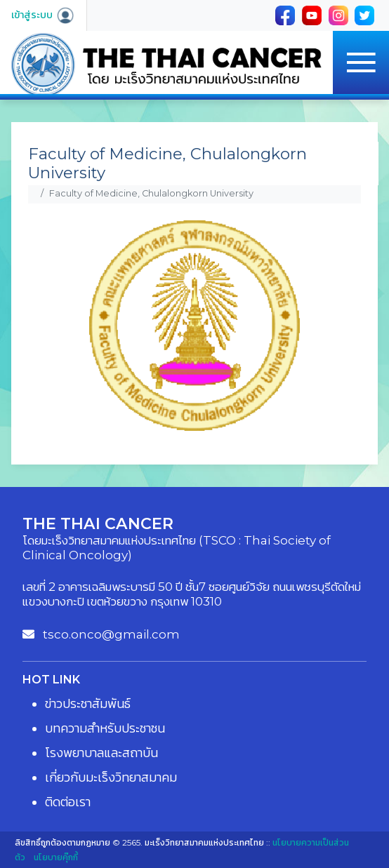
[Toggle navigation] (361, 62)
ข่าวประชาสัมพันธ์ (88, 704)
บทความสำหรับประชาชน (105, 728)
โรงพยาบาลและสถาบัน (101, 753)
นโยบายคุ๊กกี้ (56, 857)
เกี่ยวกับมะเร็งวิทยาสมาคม (111, 777)
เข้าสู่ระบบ (43, 15)
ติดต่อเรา (68, 802)
